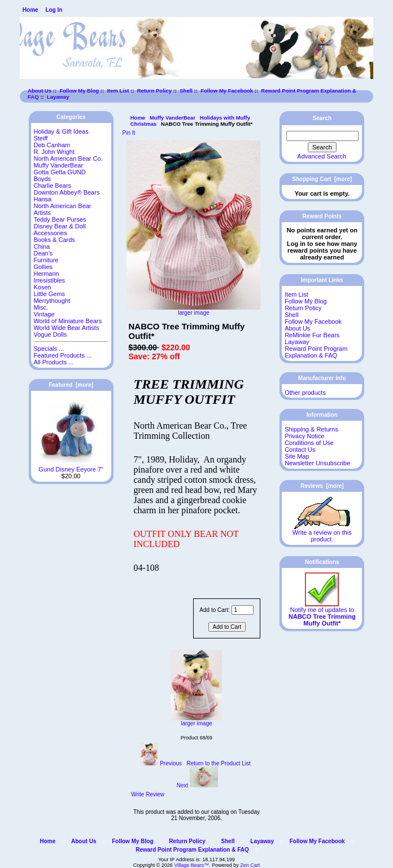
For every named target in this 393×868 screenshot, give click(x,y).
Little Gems (49, 294)
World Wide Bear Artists (66, 328)
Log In (54, 10)
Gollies (43, 267)
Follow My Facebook (227, 91)
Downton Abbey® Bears (66, 192)
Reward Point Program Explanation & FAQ (316, 352)
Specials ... (49, 349)
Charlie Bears (52, 186)
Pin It (128, 133)
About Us (40, 91)
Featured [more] (71, 385)
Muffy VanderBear (173, 118)
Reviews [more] (322, 486)
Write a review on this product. (322, 533)
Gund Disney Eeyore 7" (71, 466)
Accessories (50, 233)
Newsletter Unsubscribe (317, 463)
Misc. (41, 307)
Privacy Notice (304, 436)
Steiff (40, 138)
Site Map (297, 456)
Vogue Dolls (50, 334)
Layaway (58, 97)
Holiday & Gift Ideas (61, 131)
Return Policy (154, 91)
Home (30, 10)
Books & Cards (54, 240)
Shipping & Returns (311, 429)
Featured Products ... (62, 355)
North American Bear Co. (68, 158)
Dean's (43, 253)
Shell (186, 91)
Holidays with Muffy (225, 118)
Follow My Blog (80, 91)
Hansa (42, 199)
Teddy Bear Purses (60, 219)
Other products (305, 393)
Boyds (42, 179)
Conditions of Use (309, 443)
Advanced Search (322, 156)
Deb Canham (52, 145)
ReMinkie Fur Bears (312, 335)
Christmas (143, 124)
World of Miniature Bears (67, 321)
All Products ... (53, 362)
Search (322, 118)
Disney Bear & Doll (59, 226)
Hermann (46, 274)
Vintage (44, 314)
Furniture (46, 260)
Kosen (42, 287)
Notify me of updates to (322, 614)
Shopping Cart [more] (322, 179)
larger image (196, 721)
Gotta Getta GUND (59, 172)
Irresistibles (49, 280)
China (42, 246)
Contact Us (300, 450)
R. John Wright (54, 152)
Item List (118, 91)
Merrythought (52, 301)
